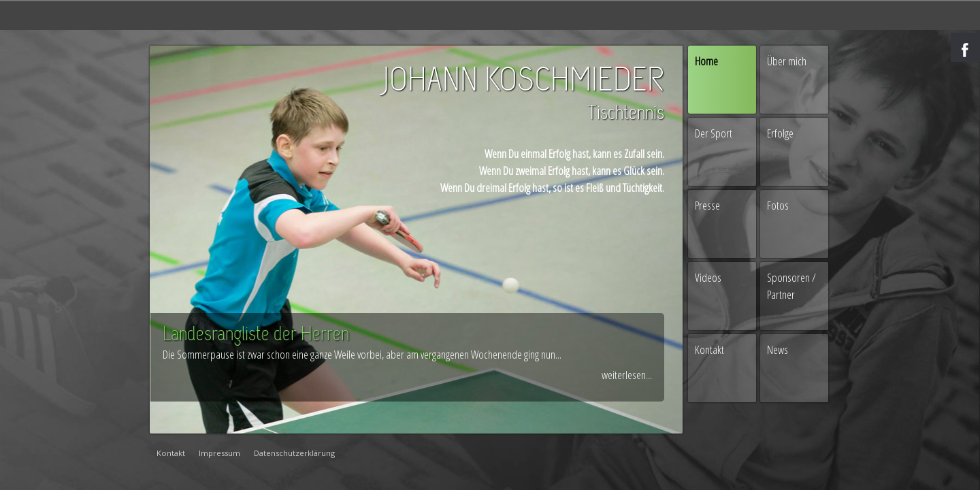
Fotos (778, 205)
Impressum (219, 453)
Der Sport (714, 133)
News (778, 349)
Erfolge (780, 133)
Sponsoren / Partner (791, 286)
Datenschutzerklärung (294, 453)
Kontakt (709, 349)
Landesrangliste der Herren (256, 336)
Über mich (787, 61)
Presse (707, 205)
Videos (708, 277)
